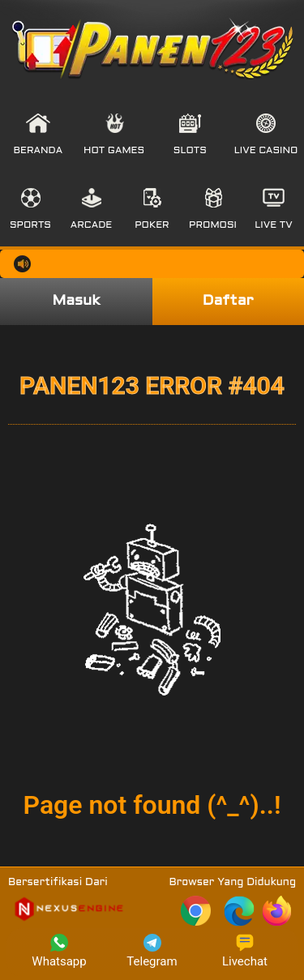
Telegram (152, 951)
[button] (39, 135)
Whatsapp (59, 951)
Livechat (245, 951)
